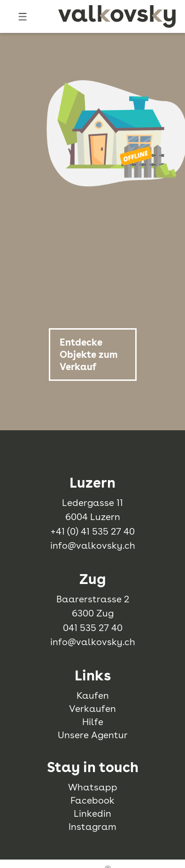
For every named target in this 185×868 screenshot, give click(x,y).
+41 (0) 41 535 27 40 (92, 531)
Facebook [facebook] (92, 800)
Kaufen (93, 695)
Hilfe (93, 722)
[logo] (117, 16)
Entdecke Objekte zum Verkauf (89, 355)
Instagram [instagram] (92, 827)
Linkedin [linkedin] (92, 813)
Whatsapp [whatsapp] (93, 787)
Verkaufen (92, 709)
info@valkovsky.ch (93, 545)
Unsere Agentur (93, 735)
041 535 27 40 (93, 628)
